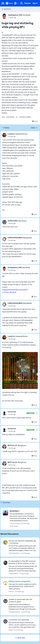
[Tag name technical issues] (25, 117)
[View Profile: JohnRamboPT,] (5, 563)
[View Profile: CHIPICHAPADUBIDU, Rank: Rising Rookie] (4, 239)
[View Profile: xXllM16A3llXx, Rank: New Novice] (4, 222)
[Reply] (35, 121)
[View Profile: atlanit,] (5, 621)
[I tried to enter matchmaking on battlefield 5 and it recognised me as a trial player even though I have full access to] (23, 607)
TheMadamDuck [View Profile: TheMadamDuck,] (14, 553)
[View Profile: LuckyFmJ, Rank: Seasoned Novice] (4, 135)
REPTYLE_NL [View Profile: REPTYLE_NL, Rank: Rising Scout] (12, 445)
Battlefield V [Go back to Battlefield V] (6, 9)
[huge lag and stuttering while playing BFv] (18, 137)
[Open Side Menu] (3, 3)
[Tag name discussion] (10, 117)
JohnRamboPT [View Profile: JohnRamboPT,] (13, 573)
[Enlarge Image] (20, 371)
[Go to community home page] (9, 3)
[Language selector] (16, 3)
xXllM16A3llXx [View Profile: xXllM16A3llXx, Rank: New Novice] (13, 221)
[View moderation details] (37, 413)
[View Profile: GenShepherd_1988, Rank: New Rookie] (4, 16)
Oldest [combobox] (34, 128)
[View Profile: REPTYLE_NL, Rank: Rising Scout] (4, 447)
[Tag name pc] (17, 117)
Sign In (35, 3)
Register (28, 3)
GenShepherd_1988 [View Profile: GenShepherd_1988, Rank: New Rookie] (15, 15)
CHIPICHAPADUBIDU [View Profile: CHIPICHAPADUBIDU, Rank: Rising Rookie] (15, 238)
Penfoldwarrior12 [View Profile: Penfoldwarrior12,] (14, 612)
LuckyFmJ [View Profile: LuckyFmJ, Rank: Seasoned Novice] (11, 134)
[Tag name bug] (4, 117)
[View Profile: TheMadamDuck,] (5, 542)
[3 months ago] (25, 553)
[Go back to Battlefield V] (23, 511)
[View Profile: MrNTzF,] (5, 583)
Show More (5, 503)
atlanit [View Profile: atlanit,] (11, 630)
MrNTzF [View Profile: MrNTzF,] (11, 592)
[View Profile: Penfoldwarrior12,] (5, 601)
